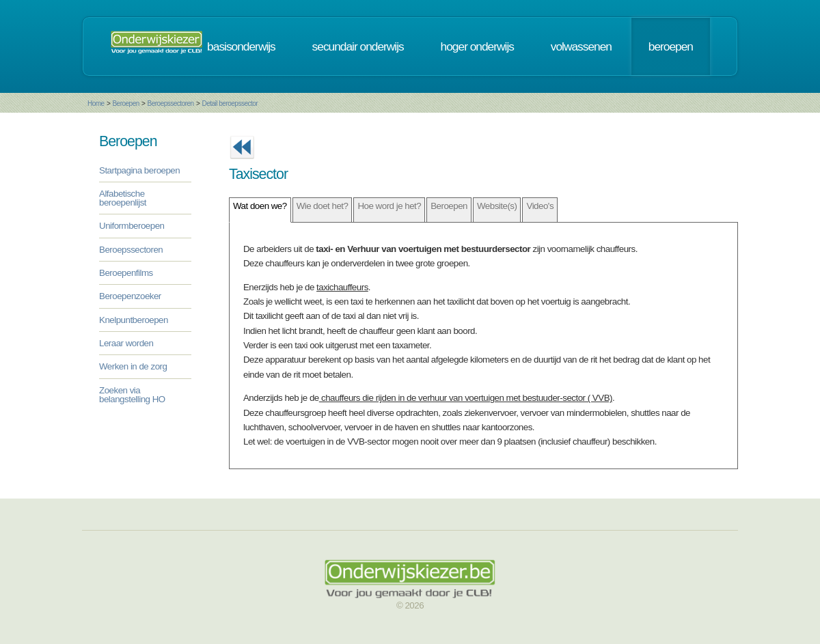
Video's (540, 206)
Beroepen (125, 103)
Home (96, 103)
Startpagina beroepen (139, 170)
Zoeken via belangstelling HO (132, 395)
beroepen (671, 46)
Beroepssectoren (171, 103)
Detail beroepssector (230, 103)
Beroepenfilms (126, 273)
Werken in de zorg (133, 366)
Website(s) (497, 206)
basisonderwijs (241, 46)
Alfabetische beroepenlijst (123, 198)
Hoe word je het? (389, 206)
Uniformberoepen (132, 226)
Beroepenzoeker (130, 296)
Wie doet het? (323, 206)
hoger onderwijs (477, 46)
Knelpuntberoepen (134, 320)
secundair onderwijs (358, 46)
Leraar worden (126, 343)
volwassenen (581, 46)
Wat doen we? (260, 206)
